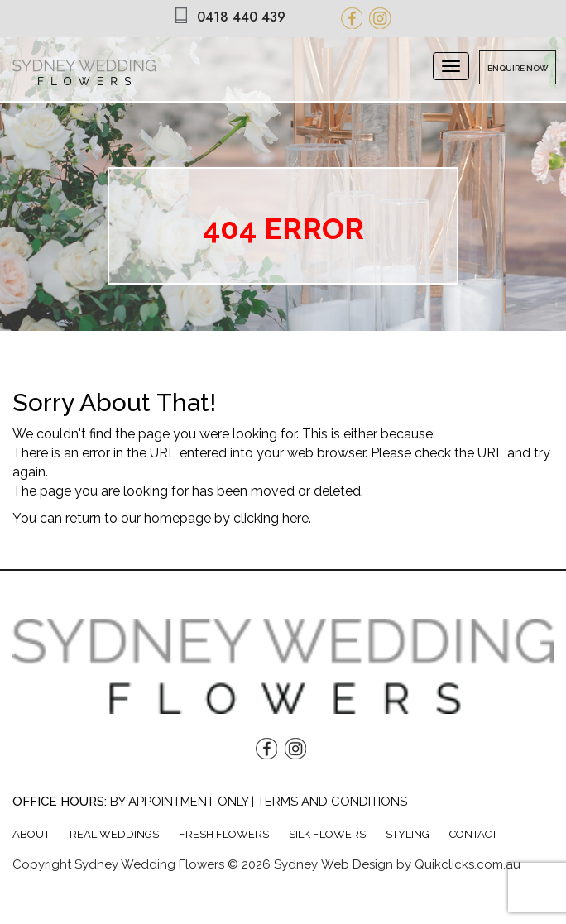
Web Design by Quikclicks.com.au (421, 864)
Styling (408, 834)
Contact (473, 834)
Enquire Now (518, 68)
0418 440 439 (241, 17)
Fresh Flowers (224, 834)
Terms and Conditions (332, 802)
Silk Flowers (327, 834)
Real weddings (114, 834)
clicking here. (272, 518)
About (31, 834)
